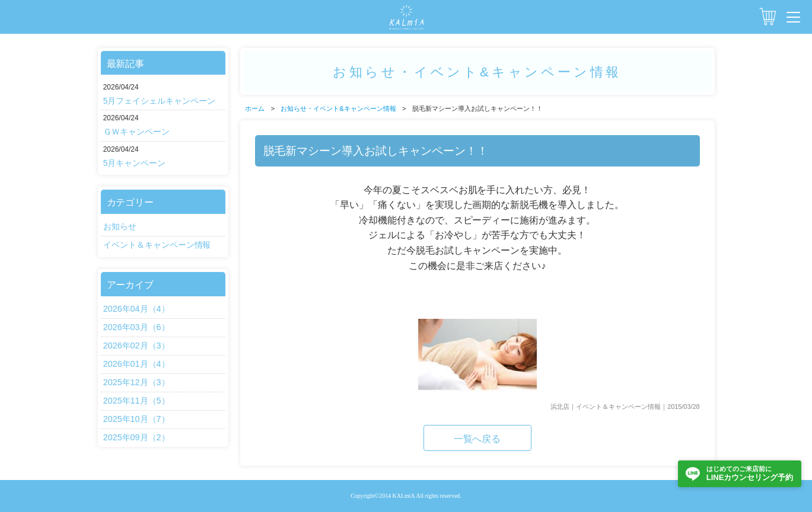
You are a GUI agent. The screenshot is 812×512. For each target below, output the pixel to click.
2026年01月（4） (136, 364)
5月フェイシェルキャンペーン (160, 101)
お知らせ (120, 226)
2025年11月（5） (136, 401)
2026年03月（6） (136, 327)
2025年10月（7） (136, 419)
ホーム (255, 108)
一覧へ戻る (477, 439)
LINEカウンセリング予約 (750, 473)
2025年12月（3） (136, 382)
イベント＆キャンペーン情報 (157, 245)
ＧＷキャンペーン (136, 132)
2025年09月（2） (136, 437)
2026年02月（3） (136, 345)
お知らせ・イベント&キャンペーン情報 (338, 108)
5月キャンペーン (135, 163)
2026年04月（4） (136, 309)
